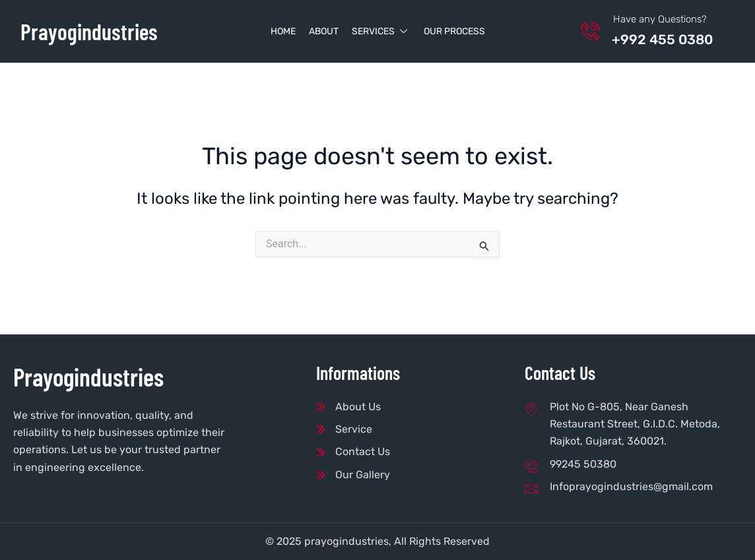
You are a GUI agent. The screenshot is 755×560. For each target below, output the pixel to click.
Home (283, 31)
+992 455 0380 (666, 39)
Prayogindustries (92, 31)
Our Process (454, 31)
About (324, 31)
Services (381, 31)
